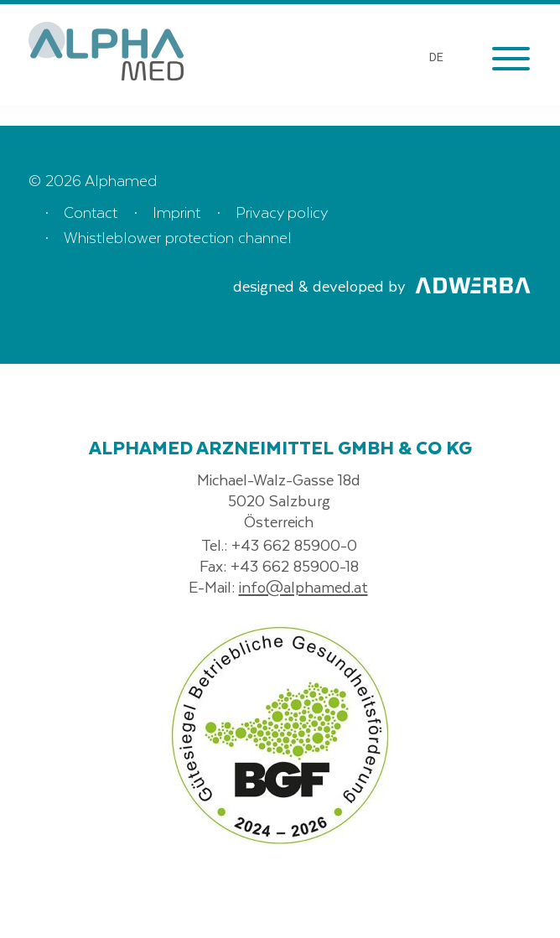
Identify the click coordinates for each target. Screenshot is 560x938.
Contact (91, 212)
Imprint (176, 212)
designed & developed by (382, 285)
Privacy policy (282, 212)
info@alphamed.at (303, 586)
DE (436, 57)
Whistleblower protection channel (178, 237)
